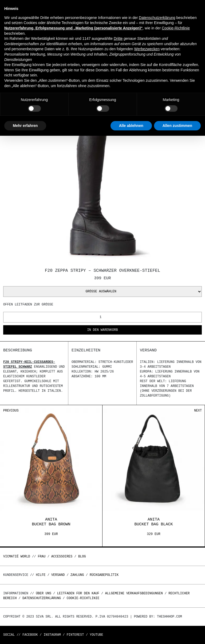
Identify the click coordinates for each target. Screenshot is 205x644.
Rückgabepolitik (104, 575)
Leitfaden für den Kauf (78, 593)
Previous (11, 411)
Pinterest (75, 635)
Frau (42, 556)
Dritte (118, 38)
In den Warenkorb (102, 330)
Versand (58, 575)
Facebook (30, 635)
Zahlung (77, 575)
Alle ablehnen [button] (131, 126)
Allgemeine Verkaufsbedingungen (134, 593)
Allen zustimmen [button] (177, 126)
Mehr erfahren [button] (25, 126)
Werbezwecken (147, 49)
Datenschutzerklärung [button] (157, 18)
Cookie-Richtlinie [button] (176, 28)
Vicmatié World (17, 556)
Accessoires (62, 556)
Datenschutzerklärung (42, 598)
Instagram (52, 635)
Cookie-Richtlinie (83, 598)
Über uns (44, 593)
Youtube (96, 635)
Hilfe (41, 575)
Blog (82, 556)
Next (198, 411)
